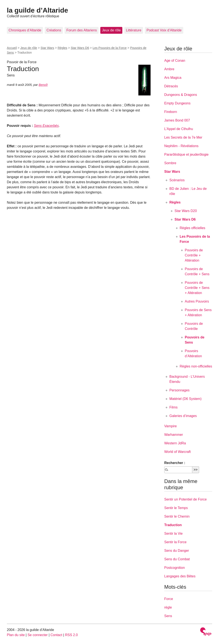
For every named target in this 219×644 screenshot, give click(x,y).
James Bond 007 (177, 120)
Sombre (170, 163)
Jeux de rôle (111, 30)
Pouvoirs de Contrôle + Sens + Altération (197, 288)
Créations (54, 30)
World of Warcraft (178, 452)
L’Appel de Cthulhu (179, 129)
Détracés (171, 86)
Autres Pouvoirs (197, 301)
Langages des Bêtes (180, 576)
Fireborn (171, 112)
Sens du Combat (177, 559)
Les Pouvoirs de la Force (110, 48)
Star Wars (47, 48)
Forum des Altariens (81, 30)
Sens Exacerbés (46, 126)
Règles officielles (192, 228)
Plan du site (16, 635)
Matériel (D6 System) (185, 399)
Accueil (12, 48)
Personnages (179, 390)
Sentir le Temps (176, 508)
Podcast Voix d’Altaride (164, 30)
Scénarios (177, 180)
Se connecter (38, 635)
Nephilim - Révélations (181, 146)
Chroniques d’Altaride (25, 30)
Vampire (170, 426)
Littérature (134, 30)
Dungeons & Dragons (181, 95)
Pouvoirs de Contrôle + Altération (194, 255)
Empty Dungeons (177, 103)
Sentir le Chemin (177, 516)
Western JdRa (175, 443)
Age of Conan (175, 61)
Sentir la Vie (173, 533)
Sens (168, 616)
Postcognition (175, 568)
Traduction (173, 525)
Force (169, 599)
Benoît (43, 85)
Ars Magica (173, 78)
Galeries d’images (183, 416)
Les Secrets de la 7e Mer (183, 137)
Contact (56, 635)
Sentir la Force (175, 542)
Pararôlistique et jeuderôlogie (186, 154)
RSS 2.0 (71, 635)
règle (168, 607)
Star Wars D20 (186, 211)
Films (173, 407)
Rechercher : (175, 463)
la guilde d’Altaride (37, 10)
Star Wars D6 (80, 48)
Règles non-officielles (196, 366)
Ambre (169, 69)
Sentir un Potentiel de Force (185, 499)
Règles (62, 48)
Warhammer (174, 435)
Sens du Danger (177, 551)
